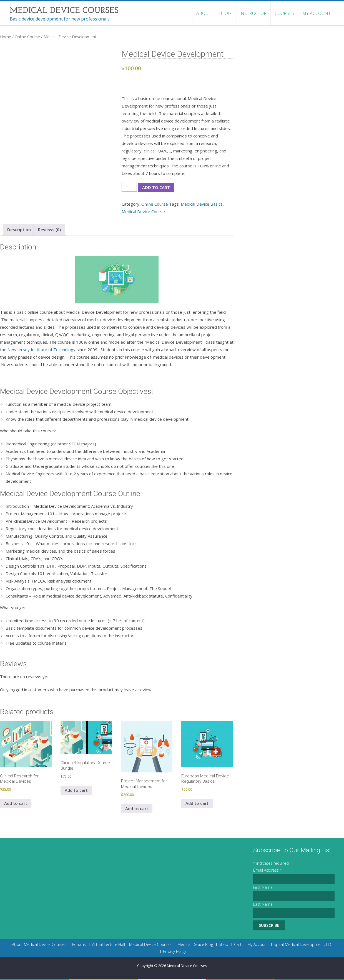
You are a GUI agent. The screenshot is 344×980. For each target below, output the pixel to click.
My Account (316, 13)
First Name (263, 887)
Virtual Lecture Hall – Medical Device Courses (132, 945)
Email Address (268, 870)
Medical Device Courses (187, 966)
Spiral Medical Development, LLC (303, 945)
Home (6, 37)
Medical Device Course (143, 211)
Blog (225, 13)
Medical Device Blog (195, 945)
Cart (238, 945)
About (204, 13)
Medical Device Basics (202, 204)
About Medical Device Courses (39, 945)
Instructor (253, 13)
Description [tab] (19, 229)
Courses (284, 13)
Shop (224, 945)
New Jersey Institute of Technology (42, 349)
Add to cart (156, 187)
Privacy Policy (174, 951)
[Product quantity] (129, 187)
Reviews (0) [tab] (49, 229)
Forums (79, 945)
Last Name (263, 904)
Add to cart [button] (16, 803)
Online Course (27, 37)
